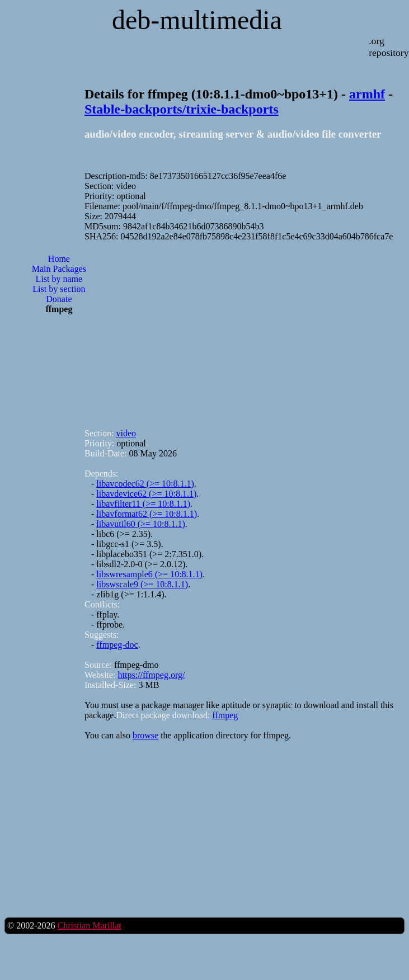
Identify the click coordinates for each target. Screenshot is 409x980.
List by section (59, 289)
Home (59, 259)
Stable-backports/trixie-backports (182, 109)
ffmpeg (225, 715)
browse (145, 735)
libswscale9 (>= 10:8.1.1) (142, 584)
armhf (367, 94)
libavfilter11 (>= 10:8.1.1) (143, 504)
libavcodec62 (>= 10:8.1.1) (145, 484)
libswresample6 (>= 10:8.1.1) (149, 574)
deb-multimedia (197, 20)
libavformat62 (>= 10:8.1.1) (147, 514)
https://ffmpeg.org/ (152, 675)
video (126, 433)
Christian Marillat (89, 925)
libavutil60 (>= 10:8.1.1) (140, 524)
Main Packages (59, 269)
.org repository (389, 47)
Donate (59, 299)
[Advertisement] (59, 369)
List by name (59, 279)
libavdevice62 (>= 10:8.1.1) (146, 494)
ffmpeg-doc (117, 645)
